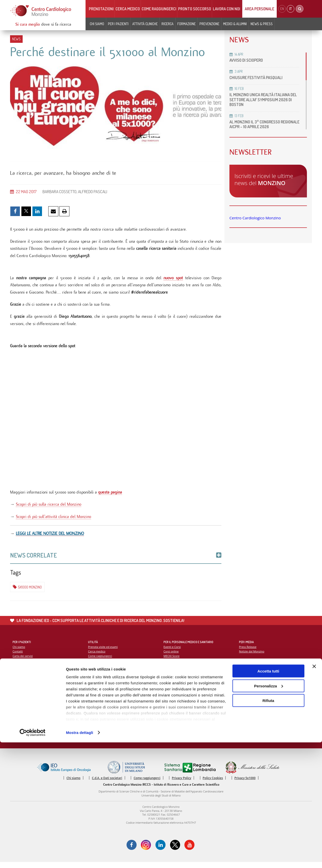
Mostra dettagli (79, 858)
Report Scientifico (175, 697)
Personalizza (269, 811)
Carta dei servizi (23, 661)
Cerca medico (128, 9)
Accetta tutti (268, 797)
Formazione (187, 24)
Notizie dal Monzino (101, 670)
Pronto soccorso (195, 9)
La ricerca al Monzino (177, 701)
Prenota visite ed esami (103, 651)
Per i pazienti (118, 24)
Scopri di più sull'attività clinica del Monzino (53, 520)
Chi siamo (97, 24)
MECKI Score (172, 661)
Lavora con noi (227, 9)
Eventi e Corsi (172, 651)
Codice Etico (21, 670)
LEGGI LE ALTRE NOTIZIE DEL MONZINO (50, 537)
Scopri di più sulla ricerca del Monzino (49, 508)
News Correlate (116, 559)
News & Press (262, 24)
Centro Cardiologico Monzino (255, 218)
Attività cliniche (145, 24)
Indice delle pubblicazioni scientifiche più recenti (195, 706)
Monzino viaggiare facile (104, 665)
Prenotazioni (101, 9)
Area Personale (259, 9)
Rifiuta (268, 826)
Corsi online (171, 656)
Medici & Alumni (235, 24)
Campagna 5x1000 (251, 697)
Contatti (18, 656)
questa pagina (110, 495)
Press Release (248, 651)
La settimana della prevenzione (259, 701)
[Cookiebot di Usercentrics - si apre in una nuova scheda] (33, 858)
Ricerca (168, 24)
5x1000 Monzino (27, 591)
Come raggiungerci (159, 9)
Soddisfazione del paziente (30, 665)
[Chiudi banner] (314, 792)
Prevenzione (209, 24)
